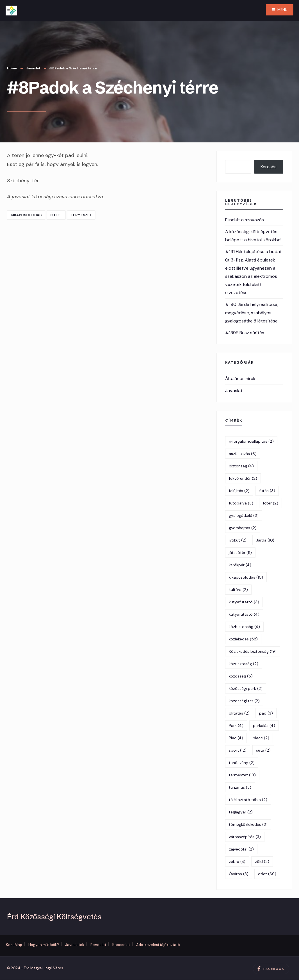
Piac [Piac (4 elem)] (236, 738)
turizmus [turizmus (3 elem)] (240, 787)
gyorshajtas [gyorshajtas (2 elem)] (243, 528)
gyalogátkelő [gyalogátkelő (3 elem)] (244, 515)
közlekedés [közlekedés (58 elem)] (243, 639)
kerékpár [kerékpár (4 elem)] (240, 565)
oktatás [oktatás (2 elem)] (239, 713)
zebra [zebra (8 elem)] (237, 861)
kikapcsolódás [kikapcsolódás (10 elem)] (246, 577)
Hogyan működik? (44, 945)
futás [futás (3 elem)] (267, 491)
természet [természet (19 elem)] (242, 775)
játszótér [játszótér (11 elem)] (240, 552)
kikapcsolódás (26, 215)
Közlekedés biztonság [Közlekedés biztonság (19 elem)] (253, 651)
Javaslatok (75, 945)
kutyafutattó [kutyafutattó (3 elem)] (244, 602)
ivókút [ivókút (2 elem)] (238, 540)
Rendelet (98, 945)
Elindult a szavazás (245, 220)
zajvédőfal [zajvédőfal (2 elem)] (241, 849)
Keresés (269, 167)
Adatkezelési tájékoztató (158, 945)
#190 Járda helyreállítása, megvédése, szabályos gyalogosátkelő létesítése (252, 312)
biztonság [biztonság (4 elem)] (241, 466)
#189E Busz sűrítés (245, 333)
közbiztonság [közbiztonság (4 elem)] (244, 627)
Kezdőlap (14, 945)
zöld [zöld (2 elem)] (262, 861)
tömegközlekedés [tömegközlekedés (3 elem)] (248, 824)
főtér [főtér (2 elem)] (271, 503)
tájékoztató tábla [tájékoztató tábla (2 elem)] (248, 800)
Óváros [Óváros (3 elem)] (239, 874)
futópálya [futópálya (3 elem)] (241, 503)
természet (81, 215)
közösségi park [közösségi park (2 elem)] (246, 688)
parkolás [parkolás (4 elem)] (264, 726)
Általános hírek (240, 378)
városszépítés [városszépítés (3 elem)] (245, 837)
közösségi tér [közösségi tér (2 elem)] (244, 701)
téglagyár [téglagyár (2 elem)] (241, 812)
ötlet (56, 215)
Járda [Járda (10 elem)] (265, 540)
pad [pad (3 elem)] (266, 713)
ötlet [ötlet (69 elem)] (267, 874)
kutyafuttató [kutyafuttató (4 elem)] (244, 614)
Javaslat (33, 68)
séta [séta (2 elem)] (263, 750)
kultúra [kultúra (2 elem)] (238, 590)
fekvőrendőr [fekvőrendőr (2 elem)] (243, 478)
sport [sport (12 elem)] (238, 750)
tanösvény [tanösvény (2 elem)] (242, 763)
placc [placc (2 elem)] (261, 738)
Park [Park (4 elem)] (236, 726)
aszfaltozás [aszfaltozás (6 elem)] (243, 454)
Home (12, 68)
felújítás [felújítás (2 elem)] (239, 491)
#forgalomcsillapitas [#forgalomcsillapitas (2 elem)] (251, 441)
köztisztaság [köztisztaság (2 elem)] (244, 664)
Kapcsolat (121, 945)
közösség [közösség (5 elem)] (241, 676)
